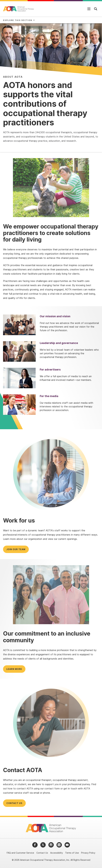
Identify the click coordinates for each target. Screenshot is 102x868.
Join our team (16, 549)
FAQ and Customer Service (20, 853)
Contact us (14, 803)
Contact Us (42, 853)
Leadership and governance (59, 343)
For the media (49, 396)
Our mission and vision (55, 316)
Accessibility (57, 853)
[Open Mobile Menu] (89, 9)
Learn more (14, 669)
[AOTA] (19, 9)
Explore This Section (18, 20)
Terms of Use (72, 853)
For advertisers (50, 370)
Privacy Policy (88, 853)
